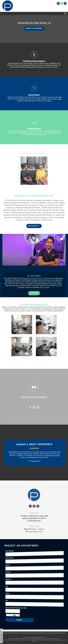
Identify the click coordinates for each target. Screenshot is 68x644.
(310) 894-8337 (34, 513)
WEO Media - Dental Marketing (36, 633)
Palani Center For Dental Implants (20, 633)
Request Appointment (34, 28)
